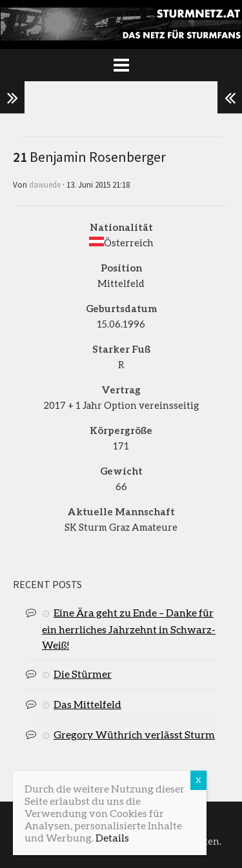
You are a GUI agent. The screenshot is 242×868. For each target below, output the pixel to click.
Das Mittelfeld (87, 704)
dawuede (45, 185)
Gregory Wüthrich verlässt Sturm (134, 734)
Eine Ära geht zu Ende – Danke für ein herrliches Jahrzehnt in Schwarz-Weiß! (129, 628)
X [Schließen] (198, 780)
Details (112, 837)
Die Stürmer (83, 674)
